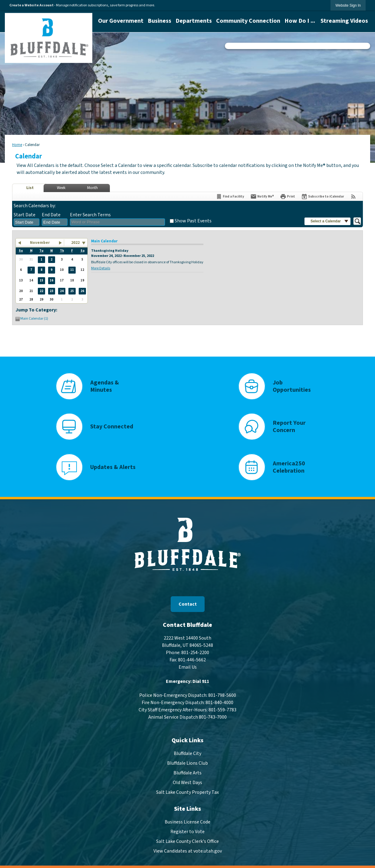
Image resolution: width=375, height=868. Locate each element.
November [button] (40, 243)
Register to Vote (187, 832)
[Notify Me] (262, 196)
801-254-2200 (195, 653)
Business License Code (187, 822)
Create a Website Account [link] (31, 5)
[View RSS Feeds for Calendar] (353, 196)
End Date (51, 215)
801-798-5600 (222, 695)
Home (17, 145)
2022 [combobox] (75, 243)
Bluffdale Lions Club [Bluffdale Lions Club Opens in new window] (187, 763)
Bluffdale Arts (187, 773)
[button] (327, 221)
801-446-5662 (192, 660)
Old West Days (187, 783)
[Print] (288, 196)
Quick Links (187, 740)
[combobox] (26, 222)
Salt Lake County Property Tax (187, 792)
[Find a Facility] (230, 196)
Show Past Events (193, 221)
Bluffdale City (187, 753)
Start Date (25, 215)
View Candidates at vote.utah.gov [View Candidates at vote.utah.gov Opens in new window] (188, 851)
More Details (101, 268)
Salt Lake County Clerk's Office (187, 841)
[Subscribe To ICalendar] (323, 196)
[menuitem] (121, 21)
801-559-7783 (222, 710)
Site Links (187, 809)
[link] (348, 5)
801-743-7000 (213, 717)
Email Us (188, 667)
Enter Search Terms (90, 215)
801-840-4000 (219, 703)
